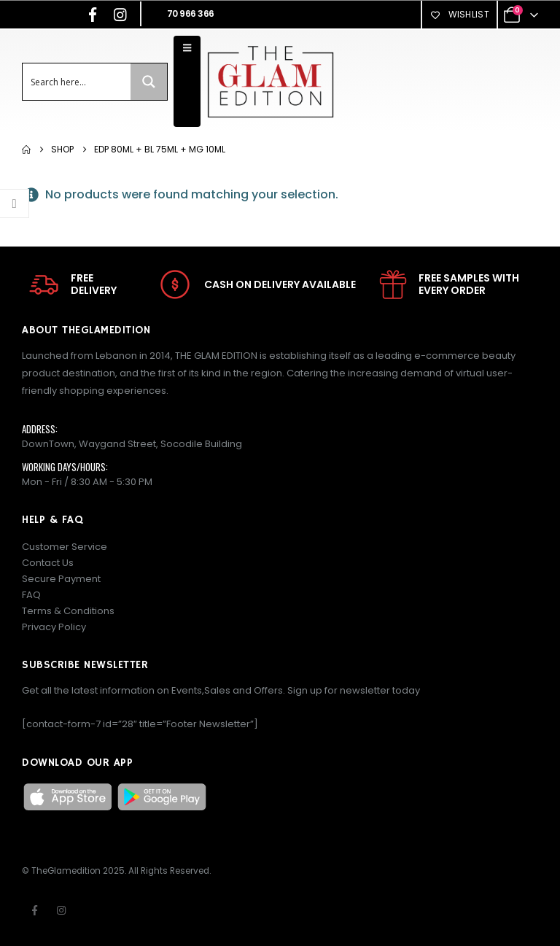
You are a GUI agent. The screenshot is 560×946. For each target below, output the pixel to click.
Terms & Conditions (68, 611)
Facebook (34, 910)
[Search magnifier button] (149, 82)
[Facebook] (93, 15)
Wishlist (459, 14)
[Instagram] (120, 15)
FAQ (31, 595)
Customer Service (65, 547)
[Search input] (77, 82)
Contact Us (48, 563)
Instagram (61, 910)
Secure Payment (61, 579)
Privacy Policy (54, 627)
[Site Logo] (270, 81)
